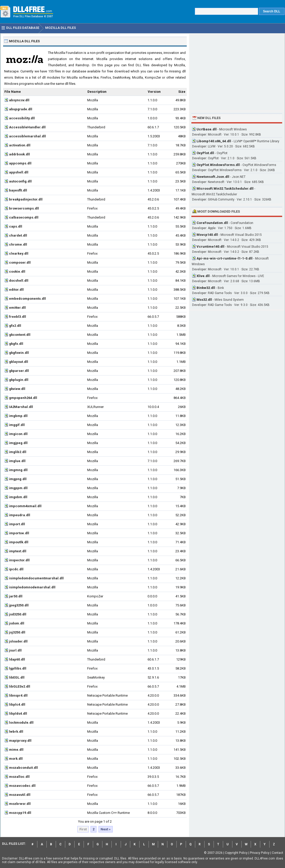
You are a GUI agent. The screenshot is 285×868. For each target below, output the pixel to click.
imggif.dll (17, 425)
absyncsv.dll (19, 100)
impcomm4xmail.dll (25, 506)
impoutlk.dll (19, 542)
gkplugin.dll (19, 380)
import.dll (17, 524)
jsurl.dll (15, 650)
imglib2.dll (18, 452)
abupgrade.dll (21, 109)
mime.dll (16, 750)
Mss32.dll (204, 300)
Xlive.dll (203, 276)
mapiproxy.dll (20, 741)
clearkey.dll (19, 253)
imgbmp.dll (18, 416)
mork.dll (16, 759)
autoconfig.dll (20, 181)
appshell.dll (19, 172)
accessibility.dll (22, 118)
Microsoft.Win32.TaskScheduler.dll (225, 189)
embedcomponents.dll (27, 299)
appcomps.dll (20, 163)
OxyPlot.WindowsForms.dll (218, 165)
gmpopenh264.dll (23, 398)
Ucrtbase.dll (207, 129)
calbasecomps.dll (24, 217)
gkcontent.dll (20, 335)
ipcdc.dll (16, 569)
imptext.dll (18, 551)
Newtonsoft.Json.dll (213, 177)
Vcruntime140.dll (210, 247)
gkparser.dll (19, 371)
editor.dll (16, 290)
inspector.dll (19, 560)
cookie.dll (17, 272)
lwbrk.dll (16, 732)
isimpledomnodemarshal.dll (32, 587)
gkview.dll (17, 389)
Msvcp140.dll (207, 235)
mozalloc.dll (19, 777)
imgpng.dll (18, 479)
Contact (278, 853)
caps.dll (16, 226)
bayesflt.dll (18, 190)
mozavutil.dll (20, 795)
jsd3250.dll (18, 614)
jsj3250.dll (17, 632)
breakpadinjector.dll (26, 199)
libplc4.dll (17, 704)
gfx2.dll (15, 326)
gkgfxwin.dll (19, 353)
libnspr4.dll (18, 695)
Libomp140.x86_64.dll (214, 141)
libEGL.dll (17, 677)
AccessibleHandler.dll (27, 127)
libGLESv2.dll (20, 686)
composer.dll (20, 262)
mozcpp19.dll (20, 813)
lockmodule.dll (21, 723)
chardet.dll (18, 235)
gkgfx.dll (16, 344)
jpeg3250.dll (19, 605)
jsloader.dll (18, 641)
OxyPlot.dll (205, 153)
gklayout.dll (19, 362)
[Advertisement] (237, 73)
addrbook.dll (19, 154)
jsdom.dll (17, 623)
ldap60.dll (17, 659)
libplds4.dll (18, 713)
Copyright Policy (236, 853)
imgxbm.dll (18, 497)
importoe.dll (19, 533)
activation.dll (20, 145)
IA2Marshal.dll (21, 407)
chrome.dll (18, 244)
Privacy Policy (260, 853)
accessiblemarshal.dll (27, 136)
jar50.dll (16, 596)
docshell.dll (19, 281)
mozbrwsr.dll (20, 804)
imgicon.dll (18, 434)
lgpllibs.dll (18, 668)
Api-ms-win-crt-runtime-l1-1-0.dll (225, 258)
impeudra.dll (20, 515)
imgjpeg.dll (18, 443)
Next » (106, 829)
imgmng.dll (18, 470)
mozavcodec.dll (22, 786)
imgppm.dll (18, 488)
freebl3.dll (18, 317)
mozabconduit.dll (23, 768)
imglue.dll (17, 461)
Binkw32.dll (206, 288)
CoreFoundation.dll (212, 223)
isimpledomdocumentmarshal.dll (36, 578)
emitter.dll (17, 308)
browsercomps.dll (24, 208)
